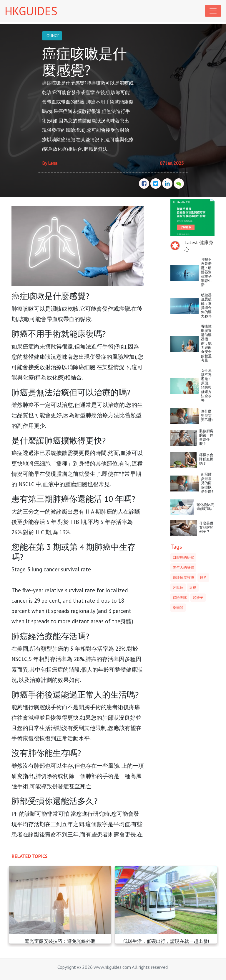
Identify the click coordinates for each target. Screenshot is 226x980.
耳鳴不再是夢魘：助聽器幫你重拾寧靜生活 (206, 272)
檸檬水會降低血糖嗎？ (206, 459)
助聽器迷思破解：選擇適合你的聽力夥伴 (206, 306)
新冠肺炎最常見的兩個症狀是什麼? (207, 483)
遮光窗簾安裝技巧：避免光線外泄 (60, 941)
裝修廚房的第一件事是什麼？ (206, 437)
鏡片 (203, 577)
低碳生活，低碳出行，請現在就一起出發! (166, 941)
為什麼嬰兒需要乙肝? (207, 415)
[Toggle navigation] (213, 11)
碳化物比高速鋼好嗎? (205, 507)
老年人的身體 (183, 567)
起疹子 (198, 597)
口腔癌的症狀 (183, 557)
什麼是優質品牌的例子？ (206, 527)
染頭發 (178, 607)
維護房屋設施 (183, 577)
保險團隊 (180, 597)
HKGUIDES (31, 11)
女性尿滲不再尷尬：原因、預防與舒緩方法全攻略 (206, 385)
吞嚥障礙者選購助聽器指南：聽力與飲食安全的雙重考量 (206, 343)
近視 (193, 587)
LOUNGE (52, 36)
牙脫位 (178, 587)
